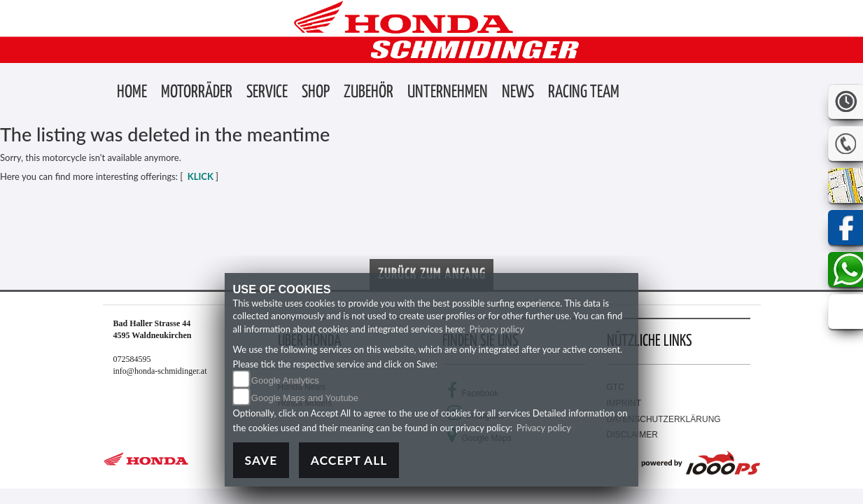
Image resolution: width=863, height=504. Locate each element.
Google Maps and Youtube (305, 398)
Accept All (349, 460)
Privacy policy (496, 329)
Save (261, 460)
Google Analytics (285, 380)
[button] (197, 93)
